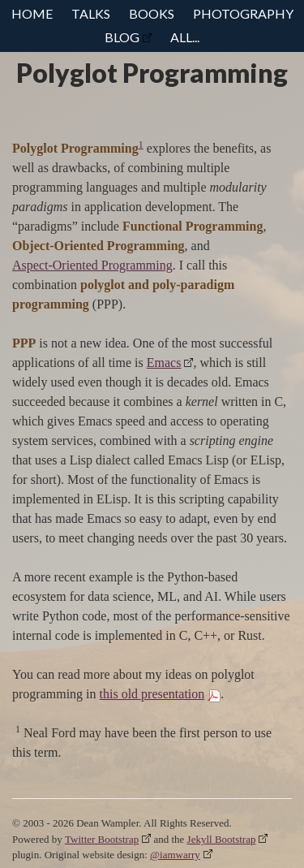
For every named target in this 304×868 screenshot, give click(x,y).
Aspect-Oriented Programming (92, 265)
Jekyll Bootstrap (222, 839)
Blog (122, 37)
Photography (243, 13)
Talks (91, 13)
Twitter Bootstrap (102, 839)
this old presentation (152, 694)
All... (185, 37)
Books (152, 13)
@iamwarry (175, 855)
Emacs (164, 363)
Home (32, 13)
